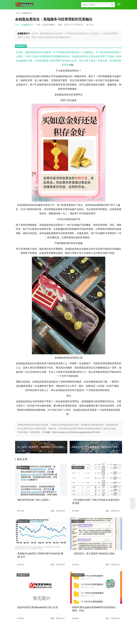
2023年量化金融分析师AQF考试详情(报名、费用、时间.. (95, 609)
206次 (21, 618)
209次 (76, 511)
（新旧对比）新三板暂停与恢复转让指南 (93, 554)
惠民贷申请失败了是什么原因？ (34, 500)
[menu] (119, 5)
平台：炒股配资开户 (24, 25)
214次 (21, 511)
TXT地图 (76, 636)
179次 (90, 25)
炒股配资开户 (27, 13)
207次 (21, 565)
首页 (18, 13)
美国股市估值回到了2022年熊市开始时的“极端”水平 (40, 555)
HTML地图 (85, 636)
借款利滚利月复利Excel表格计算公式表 (38, 607)
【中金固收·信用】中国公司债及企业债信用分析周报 (96, 501)
